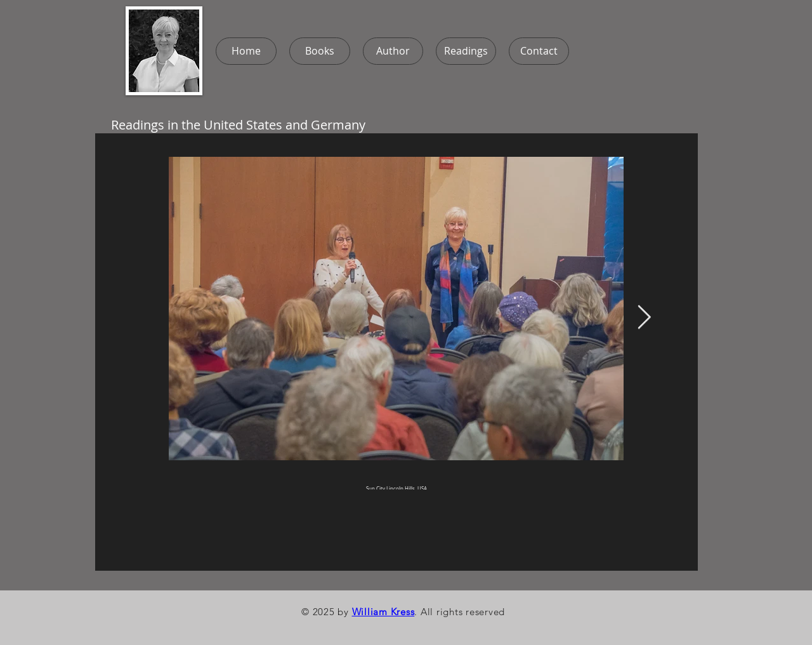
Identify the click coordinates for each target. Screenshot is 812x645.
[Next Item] (644, 318)
